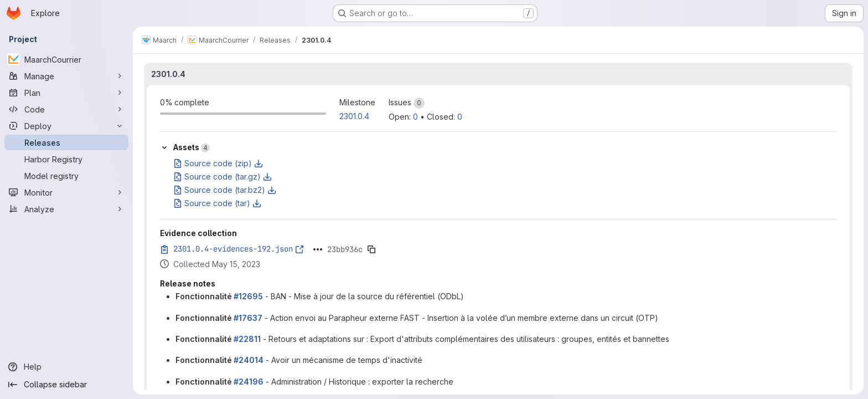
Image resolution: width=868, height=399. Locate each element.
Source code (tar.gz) (223, 177)
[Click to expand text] (318, 249)
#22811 (247, 339)
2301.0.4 (168, 74)
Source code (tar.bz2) (225, 190)
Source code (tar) (217, 203)
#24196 (249, 382)
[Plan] (66, 93)
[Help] (66, 367)
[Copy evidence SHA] (371, 249)
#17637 (248, 318)
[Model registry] (66, 176)
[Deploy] (66, 126)
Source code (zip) (218, 163)
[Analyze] (66, 209)
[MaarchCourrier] (66, 59)
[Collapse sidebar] (66, 385)
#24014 (249, 360)
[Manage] (66, 76)
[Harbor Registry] (66, 159)
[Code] (66, 109)
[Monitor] (66, 192)
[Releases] (66, 142)
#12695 (248, 296)
